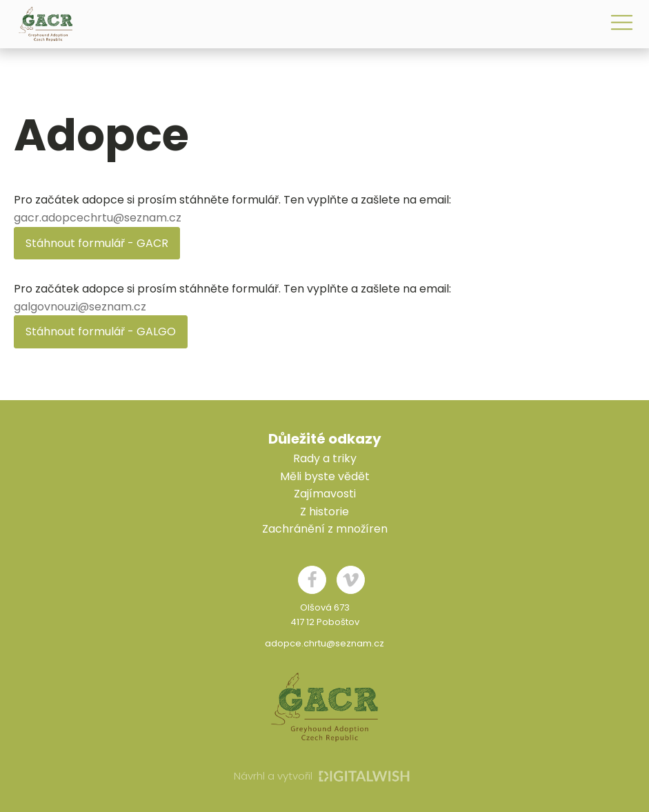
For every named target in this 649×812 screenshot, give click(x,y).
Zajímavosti (325, 494)
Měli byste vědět (325, 476)
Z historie (324, 512)
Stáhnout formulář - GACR (97, 243)
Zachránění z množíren (325, 529)
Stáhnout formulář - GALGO (101, 331)
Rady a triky (325, 458)
